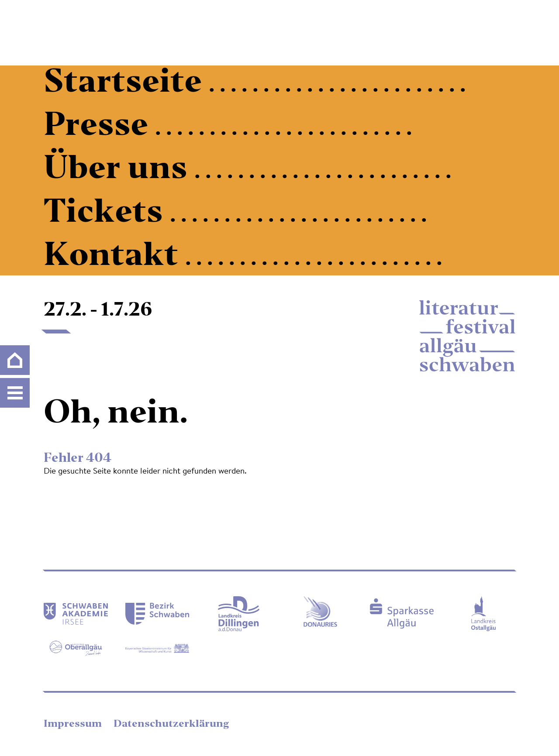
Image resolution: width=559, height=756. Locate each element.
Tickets (107, 214)
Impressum (74, 724)
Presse (99, 127)
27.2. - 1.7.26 (98, 311)
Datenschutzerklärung (171, 724)
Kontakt (114, 257)
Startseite (126, 84)
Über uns (119, 170)
